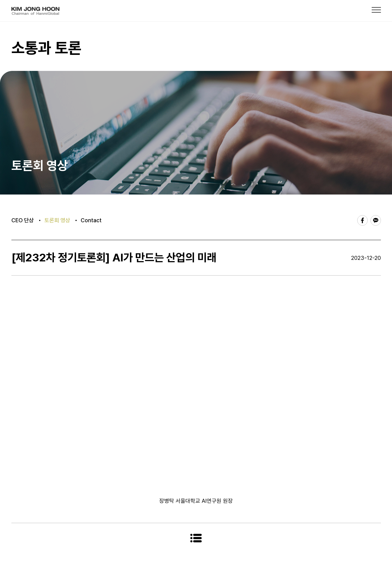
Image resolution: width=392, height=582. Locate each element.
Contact (91, 220)
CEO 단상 (23, 220)
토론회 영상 (57, 220)
